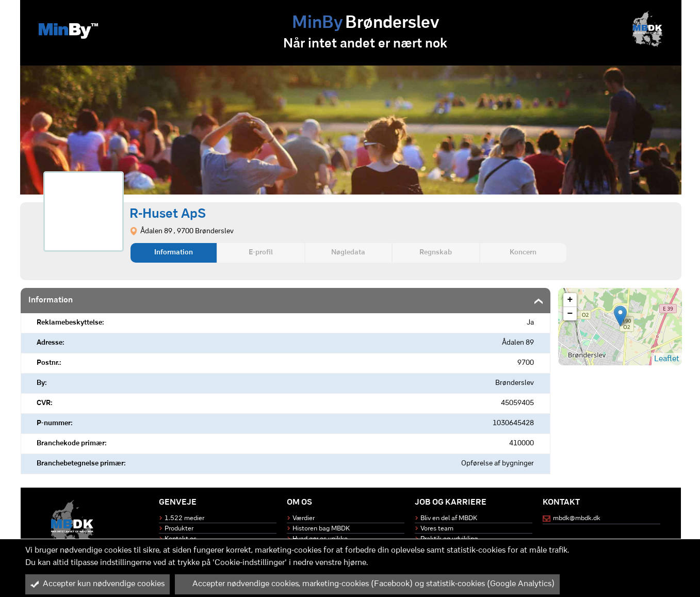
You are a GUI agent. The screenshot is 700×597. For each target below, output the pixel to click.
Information (174, 253)
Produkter (179, 529)
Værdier (304, 518)
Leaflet (667, 359)
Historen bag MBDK (321, 529)
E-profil (261, 253)
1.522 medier (184, 518)
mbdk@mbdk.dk (577, 518)
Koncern (523, 253)
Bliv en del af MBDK (449, 518)
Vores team (437, 529)
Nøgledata (348, 253)
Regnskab (436, 253)
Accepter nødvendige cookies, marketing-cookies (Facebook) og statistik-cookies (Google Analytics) (367, 584)
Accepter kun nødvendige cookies (97, 584)
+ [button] (570, 300)
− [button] (570, 314)
